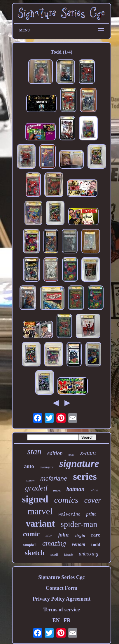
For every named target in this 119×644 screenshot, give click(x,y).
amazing (54, 543)
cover (93, 500)
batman (76, 489)
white (94, 490)
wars (57, 491)
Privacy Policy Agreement (62, 599)
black (69, 555)
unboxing (89, 554)
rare (96, 535)
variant (41, 523)
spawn (30, 480)
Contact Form (62, 588)
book (71, 455)
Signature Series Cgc (62, 577)
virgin (80, 535)
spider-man (79, 524)
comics (66, 500)
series (85, 476)
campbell (30, 545)
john (64, 535)
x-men (88, 452)
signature (79, 464)
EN (56, 620)
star (49, 535)
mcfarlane (54, 478)
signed (35, 499)
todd (96, 545)
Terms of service (61, 610)
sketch (35, 553)
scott (54, 554)
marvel (40, 511)
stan (34, 451)
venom (78, 544)
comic (31, 534)
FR (67, 620)
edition (55, 453)
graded (36, 488)
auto (29, 466)
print (91, 514)
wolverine (69, 514)
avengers (47, 467)
